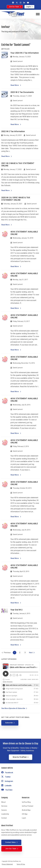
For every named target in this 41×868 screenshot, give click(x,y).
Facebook (7, 773)
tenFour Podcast (28, 806)
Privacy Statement (7, 864)
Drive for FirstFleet (20, 757)
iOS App (25, 814)
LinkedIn (6, 786)
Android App (26, 810)
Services (4, 806)
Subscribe (9, 723)
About (3, 802)
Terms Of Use (21, 864)
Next (31, 653)
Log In (29, 7)
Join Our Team (14, 7)
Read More (16, 85)
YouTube (7, 790)
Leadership (5, 814)
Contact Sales (10, 842)
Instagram (7, 781)
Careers (4, 810)
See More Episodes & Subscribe (13, 708)
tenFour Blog (26, 802)
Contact (4, 818)
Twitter (6, 777)
